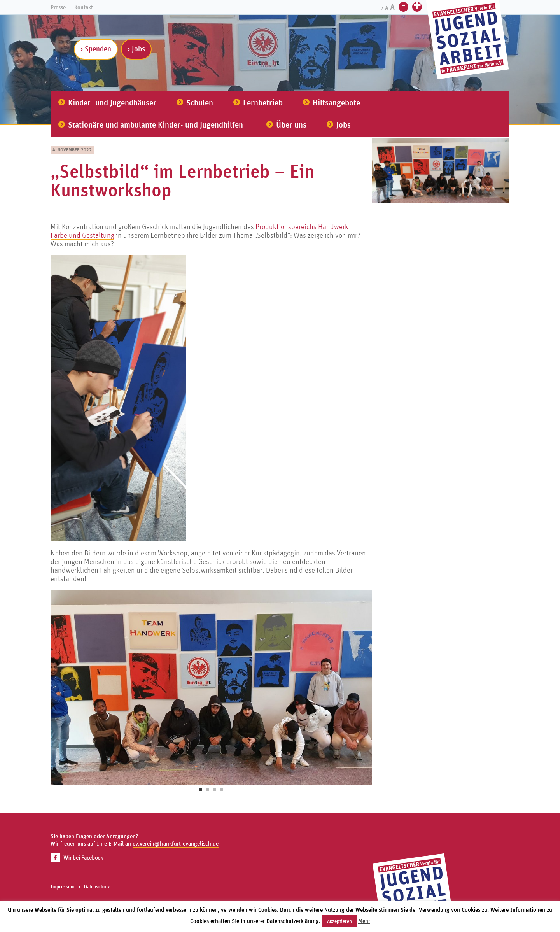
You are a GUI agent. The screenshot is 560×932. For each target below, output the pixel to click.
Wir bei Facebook (77, 858)
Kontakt (84, 7)
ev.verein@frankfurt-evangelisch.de (176, 844)
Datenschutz (97, 887)
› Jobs (136, 49)
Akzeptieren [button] (339, 921)
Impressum (63, 887)
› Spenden (96, 49)
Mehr (364, 921)
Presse (58, 7)
